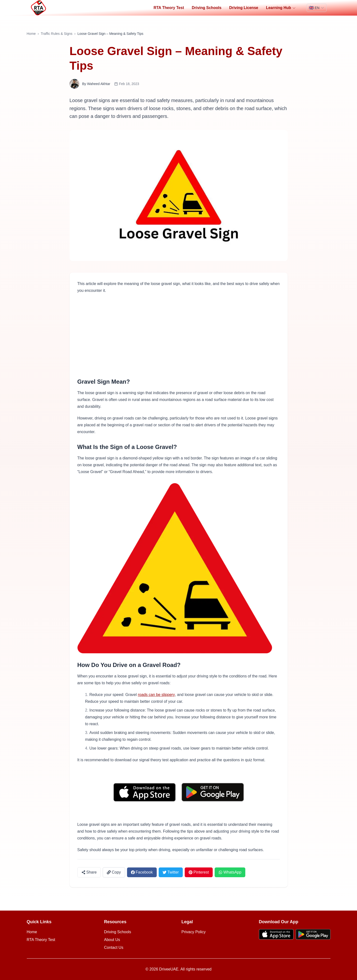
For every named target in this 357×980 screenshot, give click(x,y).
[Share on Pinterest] (199, 872)
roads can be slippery (156, 695)
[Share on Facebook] (142, 872)
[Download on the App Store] (145, 792)
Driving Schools (207, 8)
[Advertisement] (179, 336)
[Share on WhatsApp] (230, 872)
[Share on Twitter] (171, 872)
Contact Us (114, 947)
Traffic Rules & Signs (57, 34)
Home (31, 34)
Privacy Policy (194, 932)
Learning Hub (281, 8)
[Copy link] (114, 872)
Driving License (244, 8)
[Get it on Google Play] (213, 792)
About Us (112, 940)
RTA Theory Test (169, 8)
